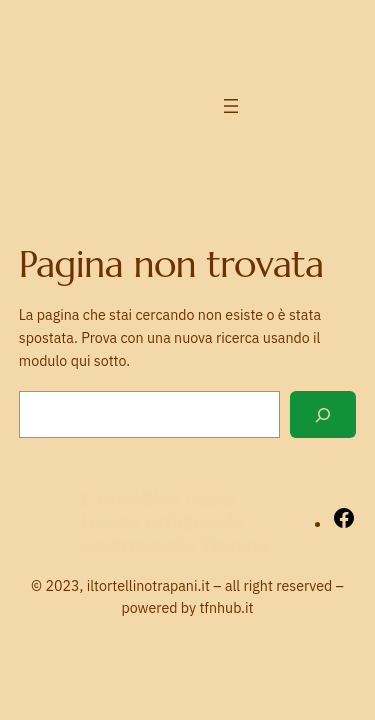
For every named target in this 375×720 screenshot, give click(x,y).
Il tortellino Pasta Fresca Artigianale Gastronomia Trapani (174, 521)
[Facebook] (339, 39)
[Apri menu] (231, 106)
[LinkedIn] (339, 84)
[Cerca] (323, 414)
